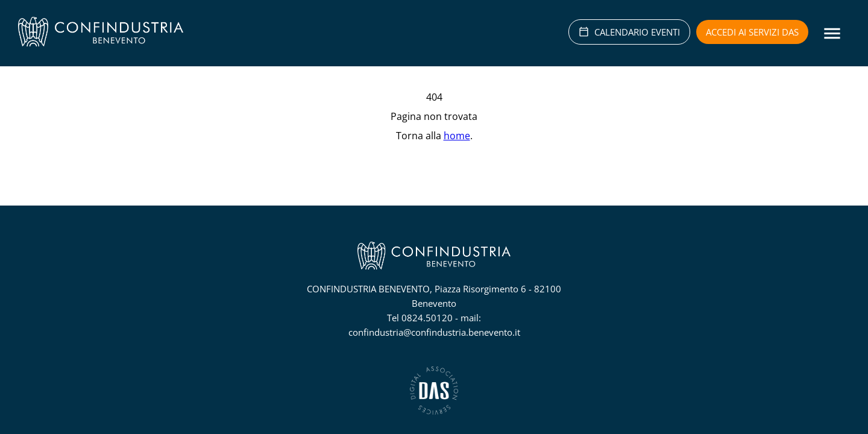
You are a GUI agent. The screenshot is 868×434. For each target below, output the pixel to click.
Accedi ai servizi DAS (752, 32)
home (457, 136)
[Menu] (832, 33)
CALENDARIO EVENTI (629, 32)
